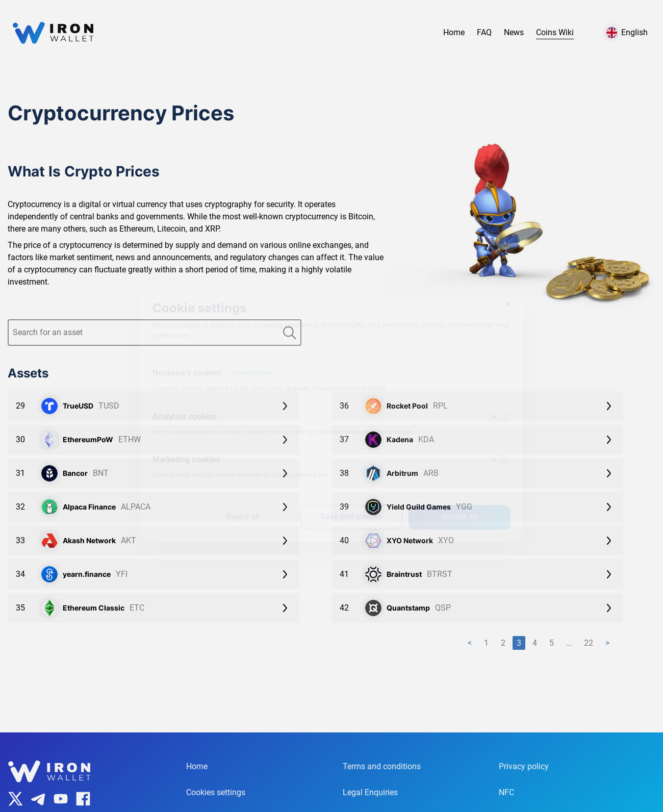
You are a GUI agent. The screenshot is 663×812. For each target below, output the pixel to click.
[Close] (507, 295)
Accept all (460, 507)
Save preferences (352, 507)
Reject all (243, 507)
